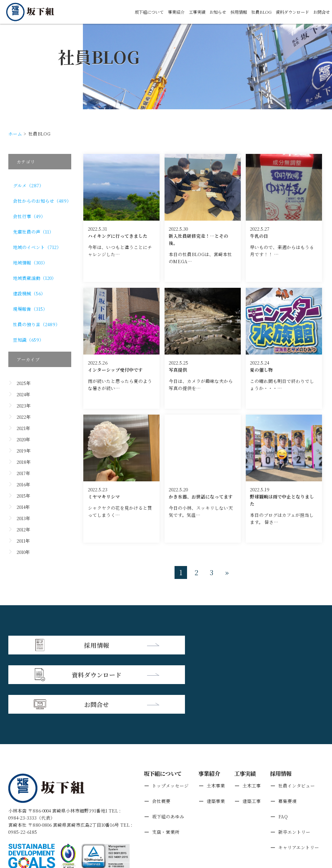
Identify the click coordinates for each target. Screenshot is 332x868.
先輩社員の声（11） (33, 232)
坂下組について (134, 12)
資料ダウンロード (289, 12)
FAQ (283, 756)
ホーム (15, 134)
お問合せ (321, 12)
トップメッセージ (170, 725)
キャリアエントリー (299, 787)
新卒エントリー (294, 771)
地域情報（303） (30, 263)
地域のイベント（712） (37, 247)
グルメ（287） (28, 185)
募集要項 (287, 741)
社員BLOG (256, 12)
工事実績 (186, 12)
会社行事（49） (29, 216)
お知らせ (209, 12)
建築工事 (252, 741)
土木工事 (252, 725)
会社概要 (161, 741)
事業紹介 (164, 12)
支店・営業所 (166, 771)
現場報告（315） (30, 309)
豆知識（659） (28, 340)
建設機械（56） (29, 293)
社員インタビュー (297, 725)
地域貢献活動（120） (35, 278)
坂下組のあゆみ (168, 756)
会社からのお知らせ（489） (42, 201)
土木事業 (216, 725)
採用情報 (231, 12)
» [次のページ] (227, 572)
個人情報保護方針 (66, 819)
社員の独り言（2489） (36, 324)
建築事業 (216, 741)
